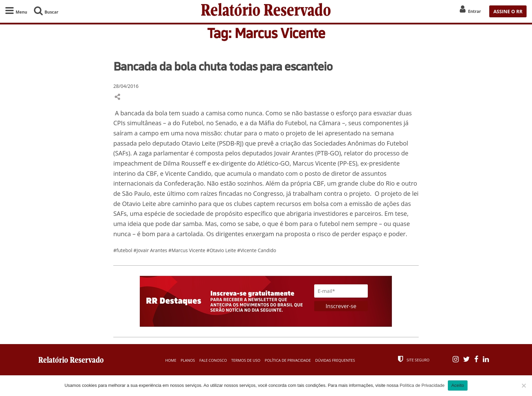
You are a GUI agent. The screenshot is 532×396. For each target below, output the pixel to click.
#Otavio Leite (222, 250)
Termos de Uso (246, 360)
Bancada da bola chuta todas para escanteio (223, 66)
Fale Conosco (213, 360)
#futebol (123, 250)
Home (171, 360)
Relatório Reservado (266, 11)
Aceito (458, 385)
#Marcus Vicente (187, 250)
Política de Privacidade (288, 360)
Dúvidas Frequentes (335, 360)
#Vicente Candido (257, 250)
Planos (188, 360)
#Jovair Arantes (151, 250)
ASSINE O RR (508, 11)
